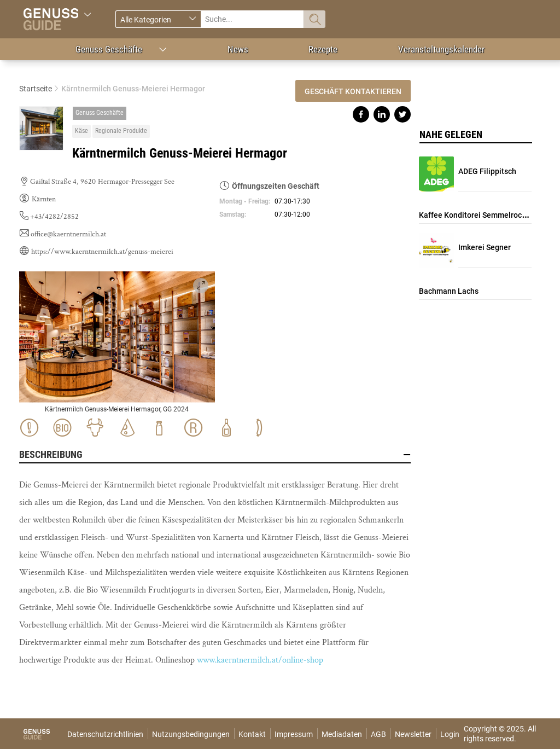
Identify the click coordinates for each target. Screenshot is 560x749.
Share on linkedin (382, 114)
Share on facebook (361, 114)
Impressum (294, 734)
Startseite (36, 89)
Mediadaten (342, 734)
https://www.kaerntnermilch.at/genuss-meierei (102, 252)
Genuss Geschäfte (109, 49)
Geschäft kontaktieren (353, 91)
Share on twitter (402, 114)
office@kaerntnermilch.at (68, 234)
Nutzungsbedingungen (191, 734)
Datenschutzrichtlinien (105, 734)
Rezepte (323, 49)
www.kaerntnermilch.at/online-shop (260, 660)
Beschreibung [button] (215, 455)
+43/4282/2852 (54, 217)
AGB (378, 734)
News (238, 49)
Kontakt (252, 734)
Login (450, 734)
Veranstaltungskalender (441, 49)
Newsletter (413, 734)
